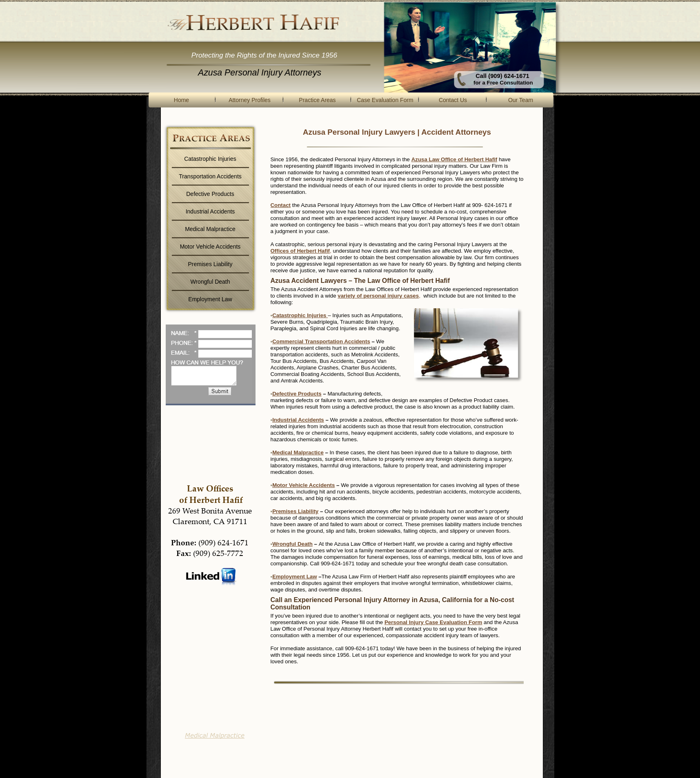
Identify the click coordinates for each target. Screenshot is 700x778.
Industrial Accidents (298, 420)
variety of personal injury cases (379, 296)
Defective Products (297, 394)
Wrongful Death (292, 544)
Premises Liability (295, 511)
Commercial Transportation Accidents (321, 341)
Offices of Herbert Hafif (301, 251)
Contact (281, 205)
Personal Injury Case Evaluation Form (433, 622)
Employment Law (294, 577)
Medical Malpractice (298, 452)
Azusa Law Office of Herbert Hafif (454, 159)
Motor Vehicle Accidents (303, 485)
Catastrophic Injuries (300, 315)
